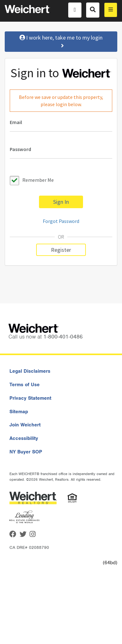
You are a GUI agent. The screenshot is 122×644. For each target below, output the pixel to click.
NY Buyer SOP (26, 452)
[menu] (111, 10)
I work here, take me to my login (61, 42)
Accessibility (24, 438)
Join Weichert (25, 425)
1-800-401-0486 (63, 337)
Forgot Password (61, 221)
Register (61, 250)
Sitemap (19, 412)
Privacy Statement (30, 398)
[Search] (93, 10)
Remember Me (38, 180)
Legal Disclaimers (30, 371)
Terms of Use (25, 385)
